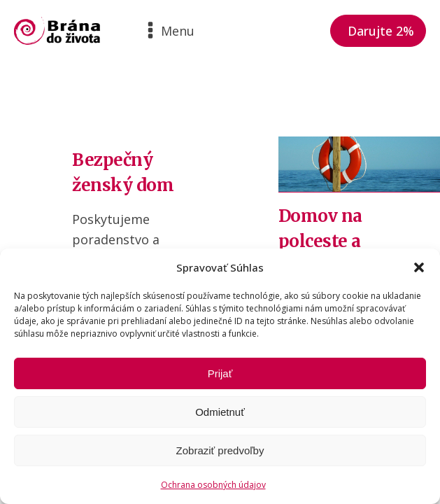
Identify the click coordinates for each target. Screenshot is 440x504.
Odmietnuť (220, 412)
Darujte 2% (381, 31)
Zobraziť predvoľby (220, 450)
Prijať (220, 373)
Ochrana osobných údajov (213, 485)
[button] (419, 267)
